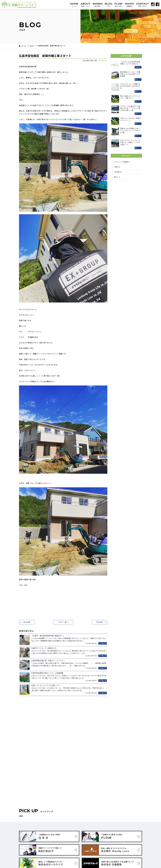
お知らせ (117, 167)
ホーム (23, 46)
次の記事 (99, 622)
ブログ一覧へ (63, 622)
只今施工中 (103, 61)
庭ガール (117, 177)
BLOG (32, 46)
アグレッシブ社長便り (122, 162)
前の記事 (27, 622)
